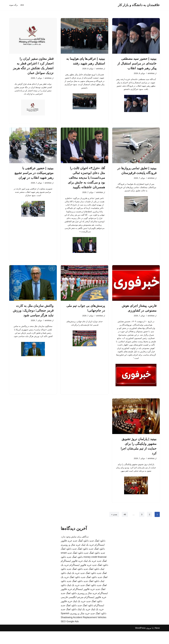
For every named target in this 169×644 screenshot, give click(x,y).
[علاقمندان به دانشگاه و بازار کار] (139, 5)
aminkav (151, 73)
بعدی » (114, 527)
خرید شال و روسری (71, 557)
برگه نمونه (14, 5)
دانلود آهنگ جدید (81, 553)
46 (125, 527)
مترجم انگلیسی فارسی (72, 610)
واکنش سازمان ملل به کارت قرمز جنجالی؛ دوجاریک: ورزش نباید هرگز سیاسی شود (33, 319)
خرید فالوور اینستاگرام (72, 574)
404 (23, 5)
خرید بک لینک (87, 557)
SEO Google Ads (70, 634)
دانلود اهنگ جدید (97, 553)
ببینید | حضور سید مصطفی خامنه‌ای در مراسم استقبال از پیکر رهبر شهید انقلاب (137, 63)
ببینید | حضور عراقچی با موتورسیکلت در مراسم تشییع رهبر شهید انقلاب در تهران (34, 174)
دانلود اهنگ (75, 590)
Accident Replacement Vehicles (90, 630)
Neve (157, 641)
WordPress (140, 641)
